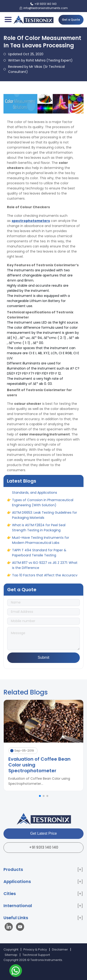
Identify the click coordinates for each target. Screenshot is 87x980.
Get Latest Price (43, 833)
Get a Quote (71, 20)
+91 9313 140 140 (44, 847)
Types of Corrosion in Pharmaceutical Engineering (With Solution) (43, 505)
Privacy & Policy (35, 949)
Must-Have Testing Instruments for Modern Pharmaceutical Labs (41, 542)
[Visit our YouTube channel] (20, 927)
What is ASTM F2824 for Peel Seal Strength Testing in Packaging (39, 530)
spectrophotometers (31, 221)
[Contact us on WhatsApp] (16, 971)
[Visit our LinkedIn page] (10, 927)
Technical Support (36, 955)
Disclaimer (60, 949)
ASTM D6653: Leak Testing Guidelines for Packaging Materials (45, 517)
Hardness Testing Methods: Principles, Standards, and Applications (42, 492)
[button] (40, 796)
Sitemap (11, 955)
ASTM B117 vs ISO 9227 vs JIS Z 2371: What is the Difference (45, 568)
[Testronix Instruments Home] (33, 20)
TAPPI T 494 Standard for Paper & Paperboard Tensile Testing (39, 555)
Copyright (11, 949)
